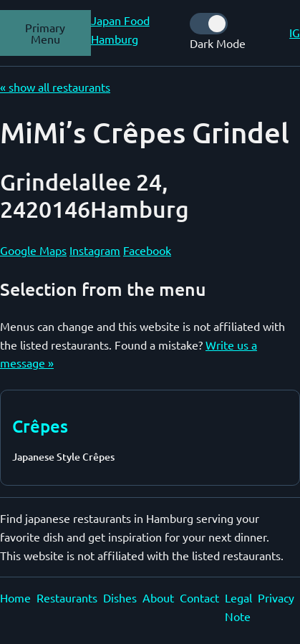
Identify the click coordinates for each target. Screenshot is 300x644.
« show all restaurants (55, 87)
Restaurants (67, 597)
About (158, 597)
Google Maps (33, 250)
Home (15, 597)
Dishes (120, 597)
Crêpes (40, 426)
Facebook (147, 250)
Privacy (276, 597)
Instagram (95, 250)
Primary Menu (45, 33)
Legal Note (238, 607)
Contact (199, 597)
